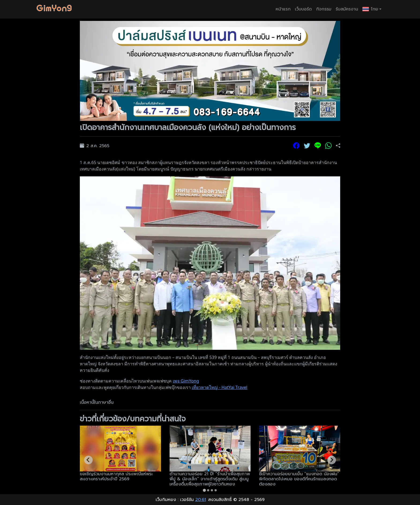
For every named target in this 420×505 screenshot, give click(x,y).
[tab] (204, 490)
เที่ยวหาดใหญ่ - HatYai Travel (220, 387)
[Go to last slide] (88, 460)
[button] (372, 9)
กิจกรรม (324, 9)
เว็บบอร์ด (303, 9)
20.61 (201, 500)
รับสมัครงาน (347, 9)
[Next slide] (332, 460)
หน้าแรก (283, 9)
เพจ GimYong (186, 381)
